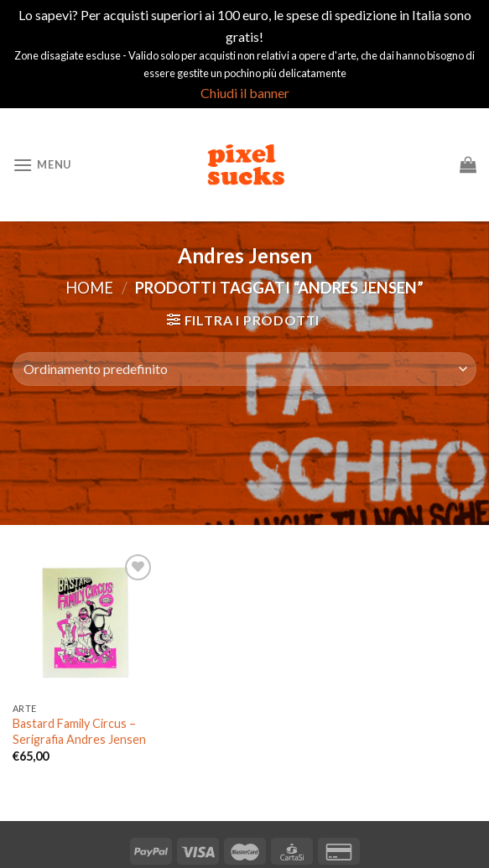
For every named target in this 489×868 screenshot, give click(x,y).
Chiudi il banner (245, 93)
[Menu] (42, 165)
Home (89, 288)
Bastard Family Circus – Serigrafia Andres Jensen (79, 731)
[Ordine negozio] (244, 369)
